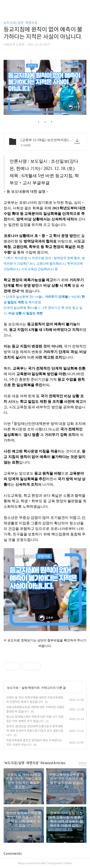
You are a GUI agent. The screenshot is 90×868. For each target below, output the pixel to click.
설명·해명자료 (31, 688)
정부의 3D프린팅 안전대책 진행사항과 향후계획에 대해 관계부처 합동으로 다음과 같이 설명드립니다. (35, 731)
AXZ (44, 863)
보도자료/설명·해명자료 (21, 23)
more (83, 763)
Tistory (68, 863)
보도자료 (13, 688)
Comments (13, 854)
